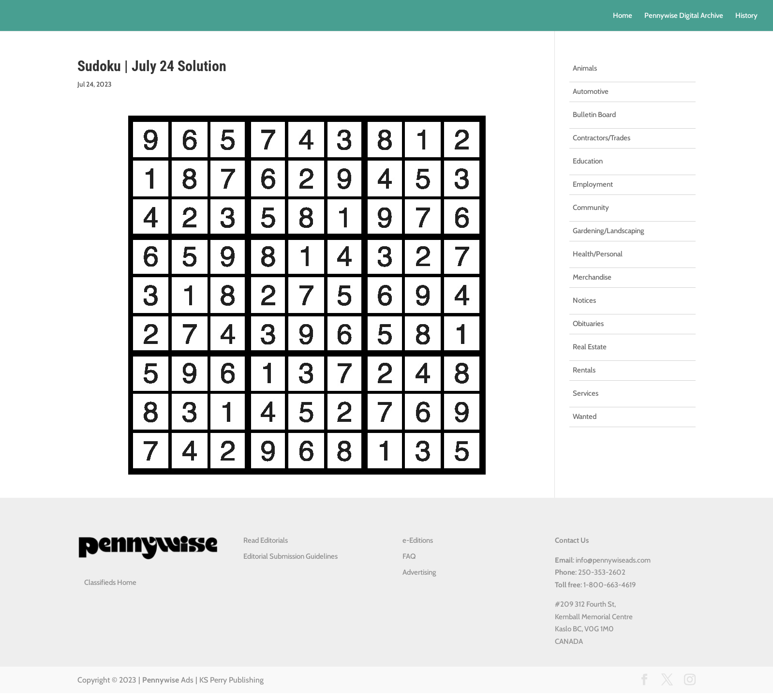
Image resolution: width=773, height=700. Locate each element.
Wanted (585, 417)
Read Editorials (266, 540)
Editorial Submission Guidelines (290, 556)
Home (623, 16)
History (746, 16)
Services (586, 393)
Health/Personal (598, 254)
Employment (593, 184)
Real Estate (590, 347)
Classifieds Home (110, 582)
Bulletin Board (594, 115)
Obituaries (588, 324)
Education (588, 161)
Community (591, 208)
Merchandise (592, 277)
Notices (584, 300)
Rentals (584, 370)
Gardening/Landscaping (609, 231)
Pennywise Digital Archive (684, 16)
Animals (585, 68)
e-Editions (418, 540)
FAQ (409, 556)
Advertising (419, 572)
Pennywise (161, 680)
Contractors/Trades (602, 138)
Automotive (591, 91)
